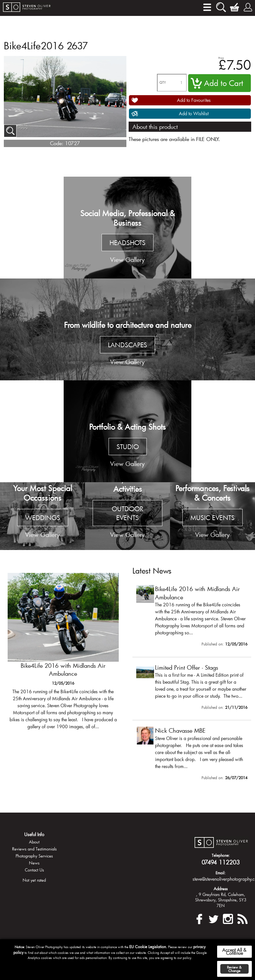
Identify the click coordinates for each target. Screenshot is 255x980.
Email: (221, 873)
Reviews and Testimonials (34, 849)
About (34, 842)
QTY (163, 83)
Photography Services (34, 856)
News (34, 863)
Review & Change (234, 969)
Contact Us (34, 870)
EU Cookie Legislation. (148, 947)
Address (221, 889)
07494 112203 (221, 862)
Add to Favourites (194, 100)
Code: (57, 143)
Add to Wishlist (194, 113)
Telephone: (221, 855)
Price (221, 58)
